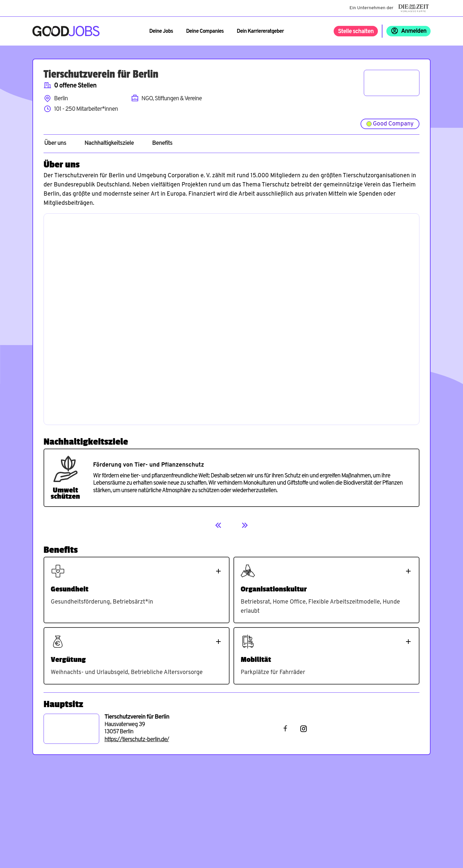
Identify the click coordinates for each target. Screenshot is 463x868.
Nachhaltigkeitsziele (109, 144)
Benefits (162, 144)
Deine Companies (205, 31)
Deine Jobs (161, 31)
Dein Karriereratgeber (260, 31)
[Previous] (218, 525)
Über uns (55, 144)
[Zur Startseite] (66, 31)
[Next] (245, 525)
